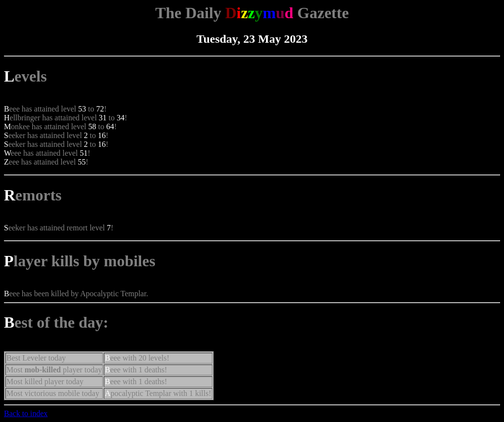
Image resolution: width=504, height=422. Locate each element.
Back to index (26, 413)
